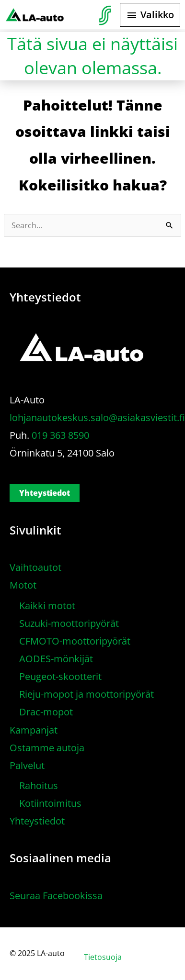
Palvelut (27, 765)
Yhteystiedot (45, 493)
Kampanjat (34, 730)
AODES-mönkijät (56, 659)
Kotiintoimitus (50, 803)
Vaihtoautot (35, 567)
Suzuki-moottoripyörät (69, 623)
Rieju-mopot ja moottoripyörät (87, 694)
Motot (23, 585)
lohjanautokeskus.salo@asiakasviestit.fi (97, 418)
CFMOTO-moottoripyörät (75, 641)
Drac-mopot (46, 712)
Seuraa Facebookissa (56, 896)
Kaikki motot (47, 606)
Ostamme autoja (47, 748)
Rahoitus (39, 785)
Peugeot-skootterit (60, 676)
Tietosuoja (103, 957)
